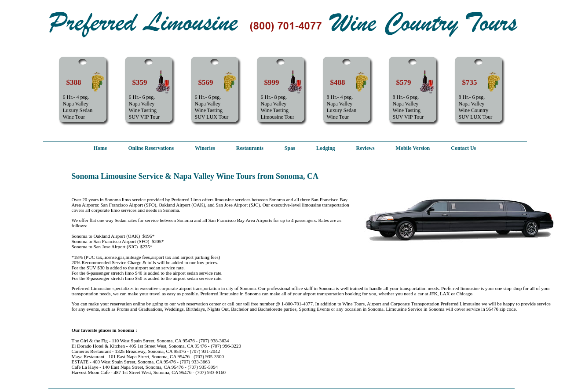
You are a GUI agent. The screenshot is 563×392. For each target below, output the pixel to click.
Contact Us (463, 148)
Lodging (326, 148)
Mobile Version (413, 148)
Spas (290, 148)
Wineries (205, 148)
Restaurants (250, 148)
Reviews (366, 148)
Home (101, 148)
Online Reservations (151, 148)
